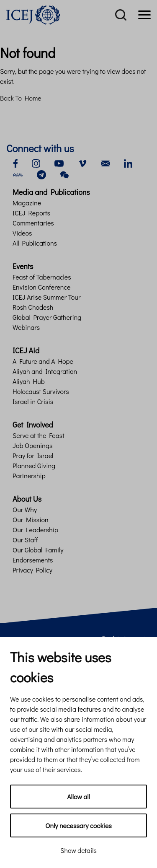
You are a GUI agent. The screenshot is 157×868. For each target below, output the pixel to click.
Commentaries (33, 223)
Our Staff (25, 540)
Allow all (78, 797)
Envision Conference (41, 287)
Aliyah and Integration (45, 371)
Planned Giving (34, 465)
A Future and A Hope (43, 361)
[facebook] (15, 162)
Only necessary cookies (78, 825)
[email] (106, 162)
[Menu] (144, 15)
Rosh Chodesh (33, 307)
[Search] (121, 15)
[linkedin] (128, 162)
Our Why (25, 509)
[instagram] (36, 162)
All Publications (35, 243)
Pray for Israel (33, 455)
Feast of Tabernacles (42, 277)
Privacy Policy (32, 570)
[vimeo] (82, 162)
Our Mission (31, 520)
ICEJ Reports (31, 213)
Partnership (29, 475)
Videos (22, 233)
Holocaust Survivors (41, 391)
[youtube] (59, 162)
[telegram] (41, 174)
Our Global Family (38, 550)
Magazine (27, 203)
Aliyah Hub (29, 381)
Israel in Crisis (33, 401)
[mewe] (18, 174)
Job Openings (32, 445)
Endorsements (33, 560)
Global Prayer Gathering (47, 317)
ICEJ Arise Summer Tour (46, 297)
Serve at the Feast (39, 435)
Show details (78, 850)
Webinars (26, 327)
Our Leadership (35, 530)
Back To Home (21, 98)
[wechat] (64, 174)
